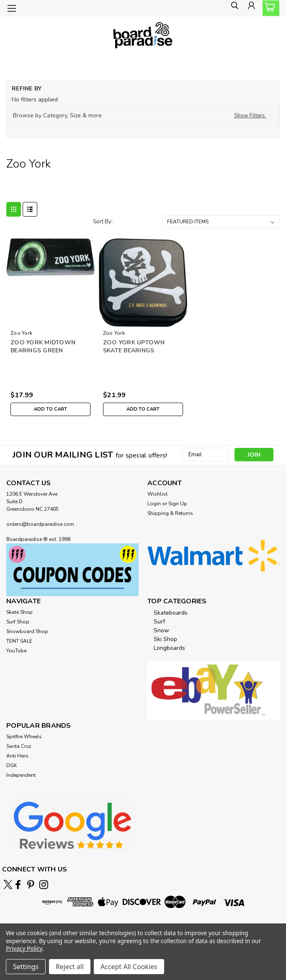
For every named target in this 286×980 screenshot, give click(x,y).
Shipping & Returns (170, 513)
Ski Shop (165, 639)
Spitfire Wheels (24, 737)
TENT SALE (19, 641)
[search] (232, 9)
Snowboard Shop (27, 631)
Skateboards (171, 613)
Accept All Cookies (129, 967)
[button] (143, 116)
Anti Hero (17, 756)
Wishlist (157, 494)
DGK (12, 765)
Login (154, 504)
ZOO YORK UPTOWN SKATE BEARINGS (134, 346)
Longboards (169, 648)
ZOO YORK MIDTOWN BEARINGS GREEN (43, 346)
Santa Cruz (19, 746)
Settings (26, 967)
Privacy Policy (24, 948)
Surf (159, 622)
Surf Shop (18, 622)
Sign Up (178, 504)
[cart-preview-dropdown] (269, 8)
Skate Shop (19, 612)
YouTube (16, 651)
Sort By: (103, 222)
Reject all (70, 967)
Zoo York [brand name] (21, 333)
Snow (161, 630)
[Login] (250, 9)
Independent (21, 775)
